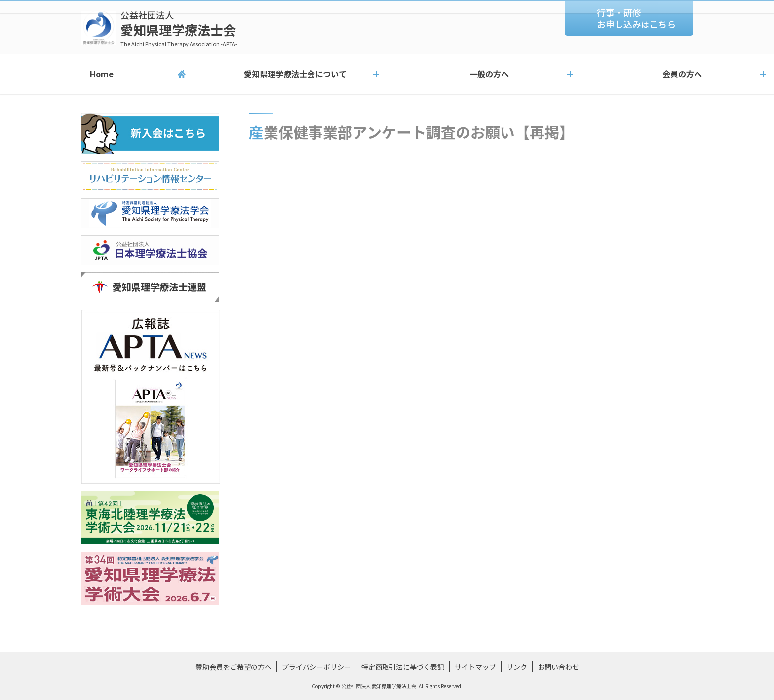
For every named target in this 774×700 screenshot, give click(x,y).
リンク (517, 667)
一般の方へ (484, 74)
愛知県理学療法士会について (290, 74)
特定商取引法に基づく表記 (403, 667)
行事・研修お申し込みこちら (636, 18)
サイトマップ (475, 667)
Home (97, 74)
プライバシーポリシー (316, 667)
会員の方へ (677, 74)
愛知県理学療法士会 (179, 28)
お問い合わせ (558, 667)
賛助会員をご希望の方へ (233, 667)
